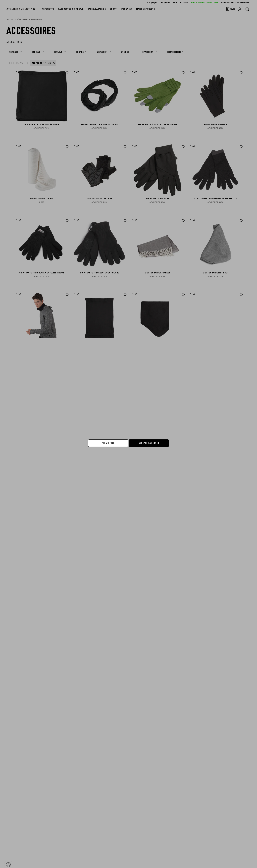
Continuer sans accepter (176, 416)
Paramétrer (108, 443)
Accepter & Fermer (149, 443)
